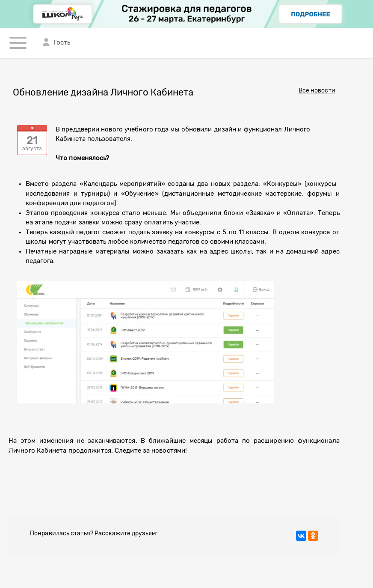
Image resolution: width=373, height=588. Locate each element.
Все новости (317, 91)
